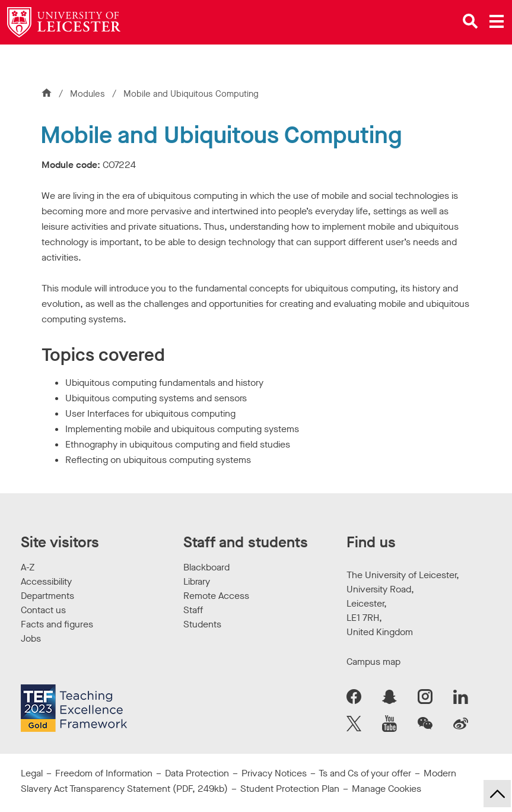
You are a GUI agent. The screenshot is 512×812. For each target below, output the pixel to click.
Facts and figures (57, 624)
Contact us (43, 610)
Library (197, 581)
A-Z (28, 567)
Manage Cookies (387, 789)
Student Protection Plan (290, 789)
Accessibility (46, 581)
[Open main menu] (497, 21)
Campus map (373, 662)
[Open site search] (470, 21)
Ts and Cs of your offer (365, 773)
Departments (47, 596)
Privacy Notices (274, 773)
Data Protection (197, 773)
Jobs (31, 638)
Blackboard (206, 567)
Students (202, 624)
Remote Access (216, 596)
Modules (89, 94)
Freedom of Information (104, 773)
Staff (193, 610)
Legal (32, 773)
